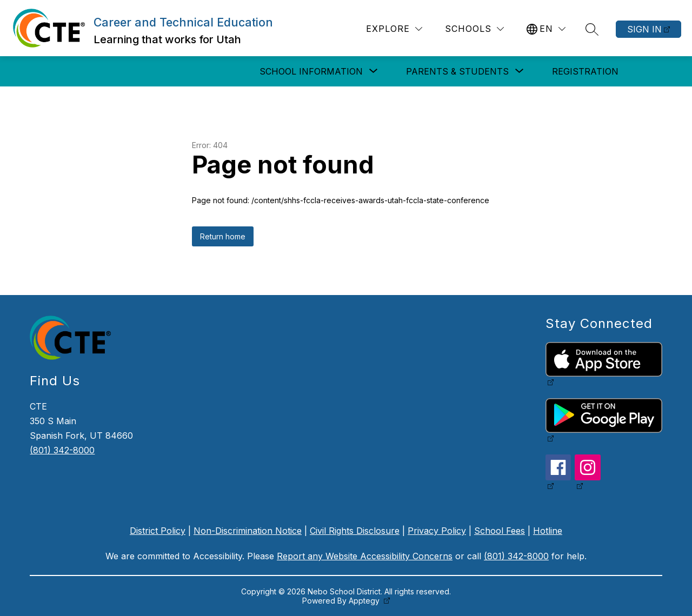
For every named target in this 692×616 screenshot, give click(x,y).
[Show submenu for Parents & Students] (457, 71)
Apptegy (365, 601)
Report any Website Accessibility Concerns (365, 556)
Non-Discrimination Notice (248, 531)
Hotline (548, 531)
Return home (223, 236)
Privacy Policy (437, 531)
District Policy (158, 531)
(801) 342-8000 (62, 450)
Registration (585, 71)
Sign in (644, 29)
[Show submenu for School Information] (311, 71)
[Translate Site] (546, 29)
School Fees (500, 531)
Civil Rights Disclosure (355, 531)
